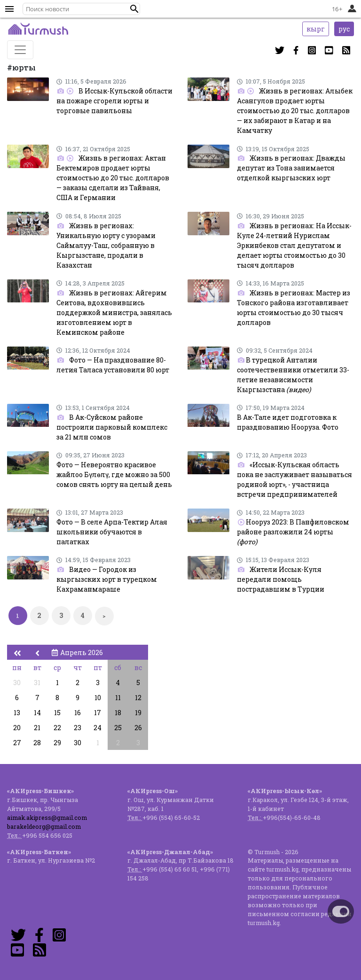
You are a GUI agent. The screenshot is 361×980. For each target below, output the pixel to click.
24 (98, 728)
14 (37, 713)
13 (17, 713)
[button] (134, 9)
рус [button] (344, 29)
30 (17, 683)
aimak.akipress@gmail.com (47, 818)
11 (118, 698)
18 (118, 713)
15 (57, 713)
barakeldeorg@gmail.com (44, 826)
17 (98, 713)
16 (78, 713)
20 (17, 728)
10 (98, 698)
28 (37, 743)
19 (138, 713)
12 (138, 698)
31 (37, 683)
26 (138, 728)
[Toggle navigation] (20, 50)
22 (57, 728)
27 (17, 743)
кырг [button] (316, 29)
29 (57, 743)
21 (37, 728)
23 (78, 728)
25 (118, 728)
